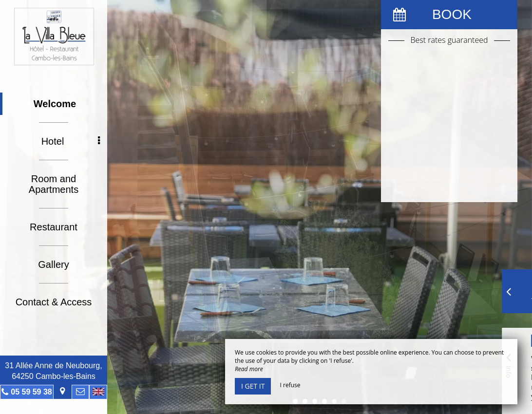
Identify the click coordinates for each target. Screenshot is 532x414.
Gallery (53, 264)
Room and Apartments (54, 184)
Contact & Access (54, 302)
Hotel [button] (71, 141)
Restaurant (54, 227)
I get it (253, 386)
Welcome (55, 104)
